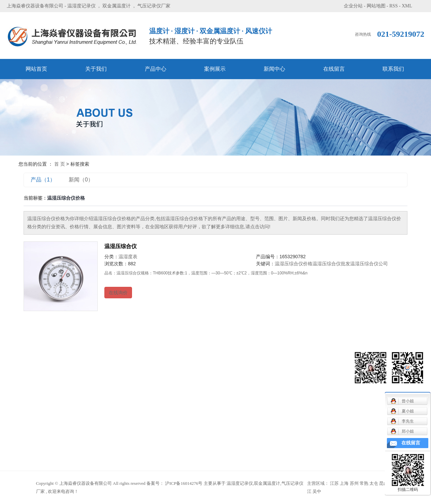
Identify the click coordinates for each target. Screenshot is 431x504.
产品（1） (43, 180)
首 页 (60, 164)
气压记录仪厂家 (154, 6)
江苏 (334, 483)
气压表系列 (90, 417)
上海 (344, 483)
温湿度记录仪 (81, 6)
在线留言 (334, 69)
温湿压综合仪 (121, 246)
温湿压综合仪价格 (294, 264)
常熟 (364, 483)
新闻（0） (81, 180)
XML (407, 6)
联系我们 (393, 69)
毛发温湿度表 (92, 396)
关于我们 (96, 69)
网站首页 (36, 69)
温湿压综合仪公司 (369, 264)
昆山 (384, 483)
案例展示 (215, 69)
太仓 (374, 483)
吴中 (317, 491)
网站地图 (376, 6)
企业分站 (353, 6)
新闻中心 (274, 69)
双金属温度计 (117, 6)
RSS (393, 6)
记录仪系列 (90, 386)
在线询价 (118, 293)
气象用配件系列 (94, 407)
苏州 (354, 483)
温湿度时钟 (90, 447)
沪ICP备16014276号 (184, 483)
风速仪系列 (90, 366)
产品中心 (156, 69)
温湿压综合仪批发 (331, 264)
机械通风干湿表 (94, 376)
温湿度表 (128, 257)
